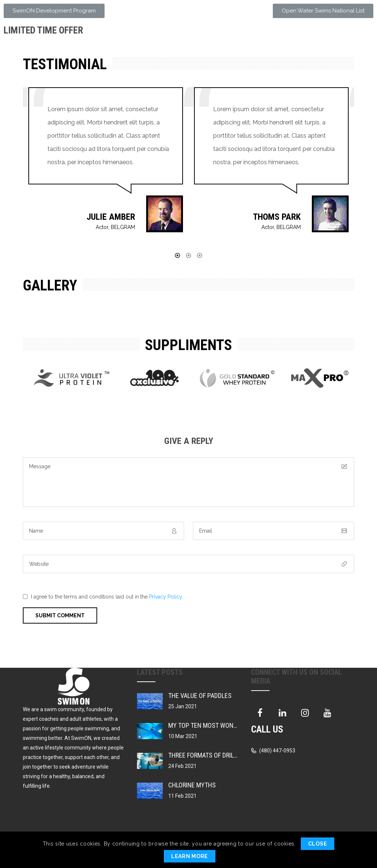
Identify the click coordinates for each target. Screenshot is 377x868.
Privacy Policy (166, 597)
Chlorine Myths (192, 785)
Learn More (190, 856)
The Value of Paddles (200, 696)
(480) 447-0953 (277, 751)
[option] (106, 167)
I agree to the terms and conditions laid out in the (107, 597)
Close (318, 844)
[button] (54, 11)
